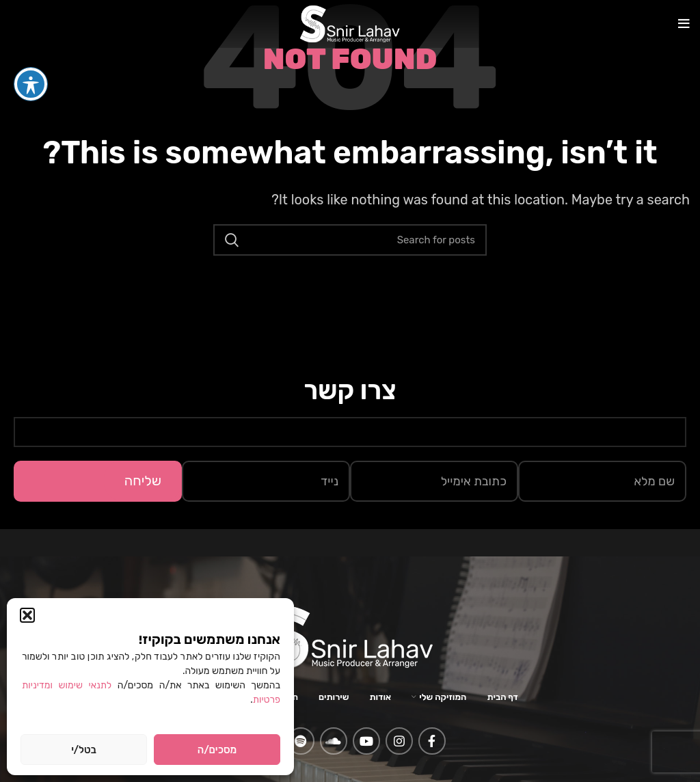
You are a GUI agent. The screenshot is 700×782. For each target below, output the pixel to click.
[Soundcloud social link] (334, 741)
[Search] (350, 240)
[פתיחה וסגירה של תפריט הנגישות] (31, 59)
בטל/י (84, 750)
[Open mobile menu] (684, 24)
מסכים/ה (217, 750)
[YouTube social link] (366, 741)
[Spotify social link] (301, 741)
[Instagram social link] (399, 741)
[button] (27, 615)
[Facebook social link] (432, 741)
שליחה (143, 481)
